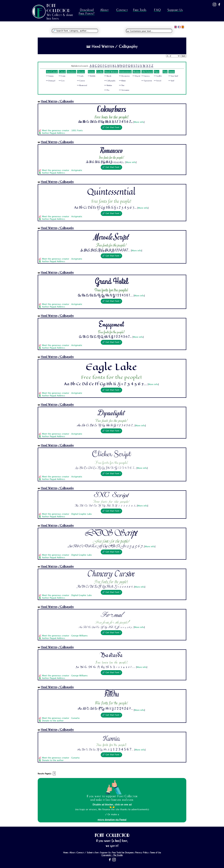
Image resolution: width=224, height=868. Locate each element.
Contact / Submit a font (87, 853)
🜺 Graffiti (158, 76)
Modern (137, 72)
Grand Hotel (111, 281)
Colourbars (111, 110)
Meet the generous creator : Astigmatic (62, 170)
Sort (183, 56)
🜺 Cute (62, 81)
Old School (147, 72)
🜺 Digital (136, 76)
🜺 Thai (122, 85)
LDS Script (111, 534)
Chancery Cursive (111, 574)
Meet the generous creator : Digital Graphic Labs (67, 514)
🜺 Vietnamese (124, 90)
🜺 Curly (80, 76)
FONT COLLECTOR (58, 8)
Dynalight (111, 413)
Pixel (165, 72)
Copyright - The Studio (112, 855)
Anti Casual (52, 72)
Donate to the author (53, 721)
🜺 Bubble (92, 76)
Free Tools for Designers (123, 853)
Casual (62, 72)
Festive (91, 72)
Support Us (175, 10)
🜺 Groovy (146, 76)
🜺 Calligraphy (110, 81)
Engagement (111, 324)
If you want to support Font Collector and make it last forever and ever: (112, 798)
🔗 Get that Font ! (111, 128)
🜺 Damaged (51, 81)
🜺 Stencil (157, 81)
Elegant (81, 72)
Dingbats (71, 72)
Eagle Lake (111, 367)
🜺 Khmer (122, 81)
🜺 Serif (171, 81)
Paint (157, 72)
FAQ (157, 10)
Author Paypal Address (54, 133)
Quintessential (111, 191)
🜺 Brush (108, 76)
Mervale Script (111, 237)
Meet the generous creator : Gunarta (61, 718)
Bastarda (111, 655)
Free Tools (140, 10)
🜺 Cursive (81, 81)
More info (139, 122)
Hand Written (111, 72)
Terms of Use (155, 853)
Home (65, 853)
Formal (111, 615)
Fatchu (111, 696)
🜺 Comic (62, 76)
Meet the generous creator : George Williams (65, 636)
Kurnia (111, 737)
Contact (122, 10)
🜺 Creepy (50, 76)
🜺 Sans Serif (173, 76)
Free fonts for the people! (111, 117)
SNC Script (111, 495)
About (104, 10)
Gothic (100, 72)
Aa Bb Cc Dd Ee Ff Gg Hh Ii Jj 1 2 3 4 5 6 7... (105, 122)
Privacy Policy (142, 853)
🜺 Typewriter (147, 81)
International (125, 72)
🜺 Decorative (124, 76)
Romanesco (111, 150)
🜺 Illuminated (82, 85)
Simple (172, 72)
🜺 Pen (107, 90)
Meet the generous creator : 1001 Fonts (62, 131)
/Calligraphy (66, 101)
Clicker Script (111, 454)
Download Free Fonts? (87, 12)
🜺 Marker (108, 85)
